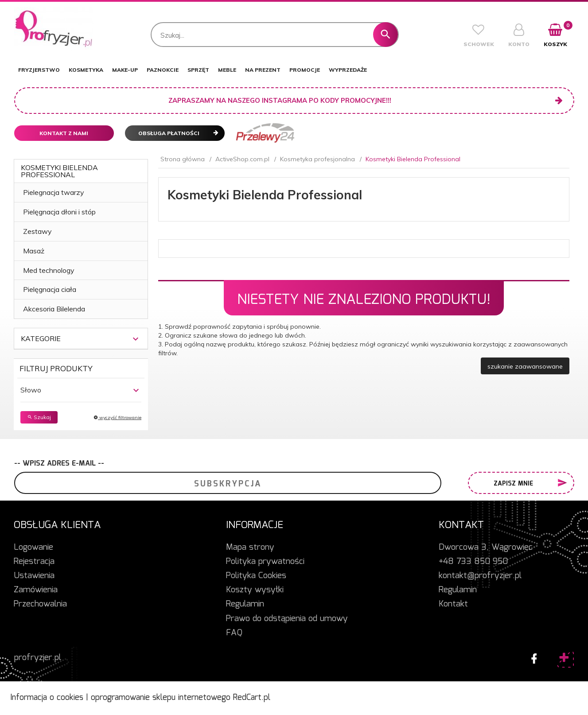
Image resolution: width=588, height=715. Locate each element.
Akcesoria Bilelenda (54, 309)
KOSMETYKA (86, 70)
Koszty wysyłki (255, 590)
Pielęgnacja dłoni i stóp (59, 212)
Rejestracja (34, 562)
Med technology (49, 270)
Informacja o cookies (47, 698)
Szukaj (39, 417)
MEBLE (227, 70)
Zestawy (37, 231)
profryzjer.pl (38, 658)
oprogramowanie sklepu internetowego (161, 698)
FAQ (234, 633)
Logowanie (33, 548)
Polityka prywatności (265, 562)
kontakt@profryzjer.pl (480, 576)
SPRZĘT (198, 70)
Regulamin (245, 604)
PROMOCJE (305, 70)
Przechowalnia (40, 604)
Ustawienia (34, 576)
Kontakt (453, 604)
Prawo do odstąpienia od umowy (287, 619)
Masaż (34, 251)
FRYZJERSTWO (39, 70)
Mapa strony (250, 548)
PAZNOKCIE (163, 70)
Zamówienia (36, 590)
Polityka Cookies (256, 576)
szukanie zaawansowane (525, 366)
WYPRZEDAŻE (348, 70)
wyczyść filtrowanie (117, 418)
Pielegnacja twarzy (54, 192)
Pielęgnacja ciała (50, 289)
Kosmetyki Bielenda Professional (59, 171)
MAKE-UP (125, 70)
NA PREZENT (263, 70)
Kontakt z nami (64, 133)
